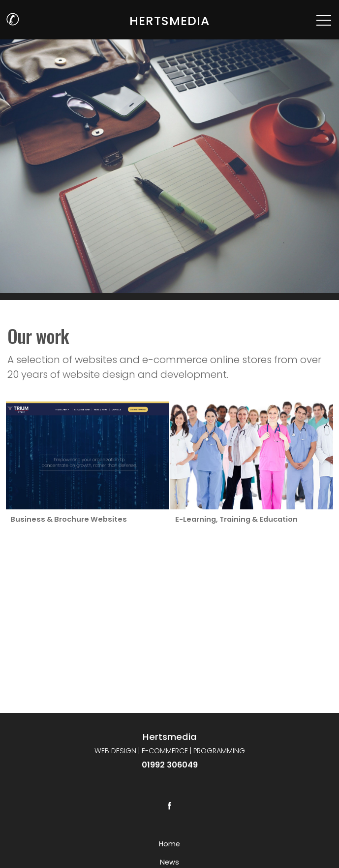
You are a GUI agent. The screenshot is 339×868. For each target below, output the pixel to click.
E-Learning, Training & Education (236, 519)
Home (169, 844)
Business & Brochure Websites (69, 519)
